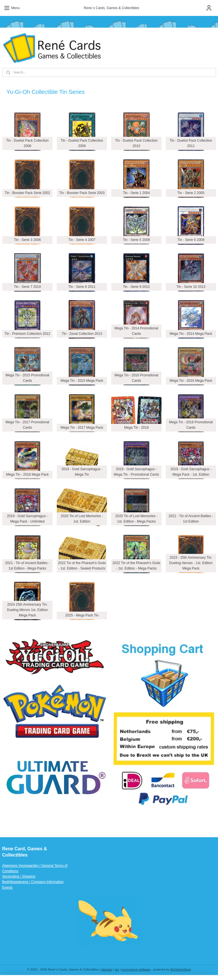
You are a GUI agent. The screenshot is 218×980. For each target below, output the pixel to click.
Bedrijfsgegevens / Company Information (33, 882)
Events (8, 888)
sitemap (107, 969)
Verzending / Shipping (19, 876)
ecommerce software (136, 969)
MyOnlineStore (181, 969)
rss (117, 969)
